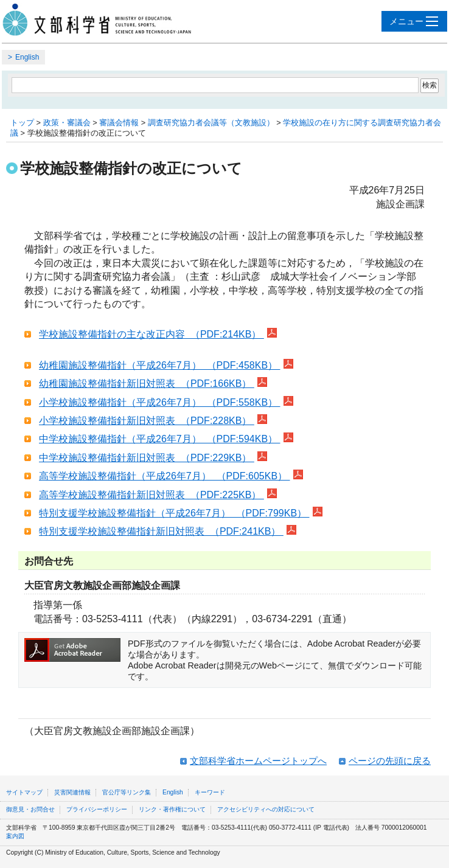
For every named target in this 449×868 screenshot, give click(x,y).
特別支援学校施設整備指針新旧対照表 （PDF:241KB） (161, 531)
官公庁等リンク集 (127, 792)
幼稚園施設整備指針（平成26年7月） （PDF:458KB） (160, 365)
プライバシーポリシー (97, 809)
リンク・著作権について (172, 809)
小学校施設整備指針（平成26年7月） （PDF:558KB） (160, 402)
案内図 (15, 836)
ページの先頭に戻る (390, 761)
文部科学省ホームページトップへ (258, 761)
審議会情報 (119, 123)
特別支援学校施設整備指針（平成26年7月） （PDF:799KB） (174, 513)
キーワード (210, 792)
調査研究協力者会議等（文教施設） (211, 123)
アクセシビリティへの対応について (266, 809)
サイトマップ (24, 792)
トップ (22, 123)
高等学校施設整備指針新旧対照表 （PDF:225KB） (151, 495)
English (27, 57)
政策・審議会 (67, 123)
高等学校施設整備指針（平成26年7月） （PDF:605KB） (165, 476)
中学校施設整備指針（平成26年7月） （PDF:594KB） (160, 439)
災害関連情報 (72, 792)
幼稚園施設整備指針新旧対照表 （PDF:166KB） (147, 384)
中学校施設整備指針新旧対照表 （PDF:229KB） (147, 458)
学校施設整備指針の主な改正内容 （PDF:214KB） (151, 334)
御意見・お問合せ (30, 809)
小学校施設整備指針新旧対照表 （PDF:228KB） (147, 421)
